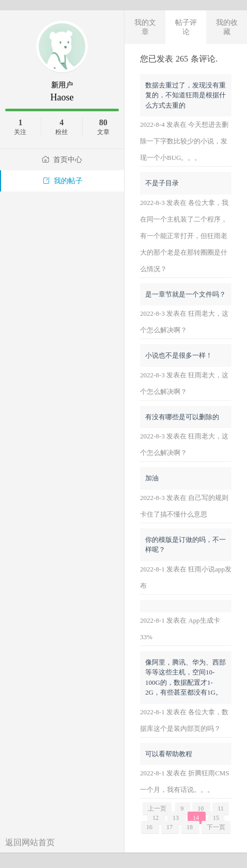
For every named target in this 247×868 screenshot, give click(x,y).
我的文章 (145, 27)
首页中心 (62, 160)
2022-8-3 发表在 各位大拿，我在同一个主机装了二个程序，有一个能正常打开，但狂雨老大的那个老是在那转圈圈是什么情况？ (184, 236)
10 (201, 808)
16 (150, 827)
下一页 (216, 827)
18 (190, 827)
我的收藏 (227, 27)
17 (170, 827)
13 (176, 818)
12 (156, 818)
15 (216, 818)
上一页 (157, 808)
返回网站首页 (30, 842)
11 (221, 808)
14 (197, 818)
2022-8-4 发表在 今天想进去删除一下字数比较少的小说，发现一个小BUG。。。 (184, 141)
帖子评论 (186, 27)
